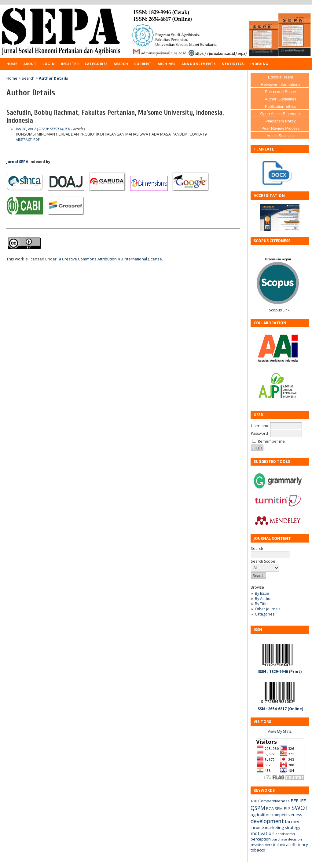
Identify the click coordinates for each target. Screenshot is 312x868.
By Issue (262, 593)
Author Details (53, 78)
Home (12, 64)
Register (70, 64)
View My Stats (280, 731)
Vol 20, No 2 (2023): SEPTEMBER (43, 129)
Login (49, 64)
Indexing (259, 64)
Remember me (271, 441)
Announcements (199, 64)
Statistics (233, 64)
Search (121, 64)
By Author (263, 599)
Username (260, 426)
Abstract (24, 140)
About (30, 64)
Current (143, 64)
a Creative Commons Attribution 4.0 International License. (111, 259)
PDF (37, 140)
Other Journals (268, 609)
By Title (261, 604)
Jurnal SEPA (17, 162)
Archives (167, 64)
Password (259, 433)
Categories (265, 614)
